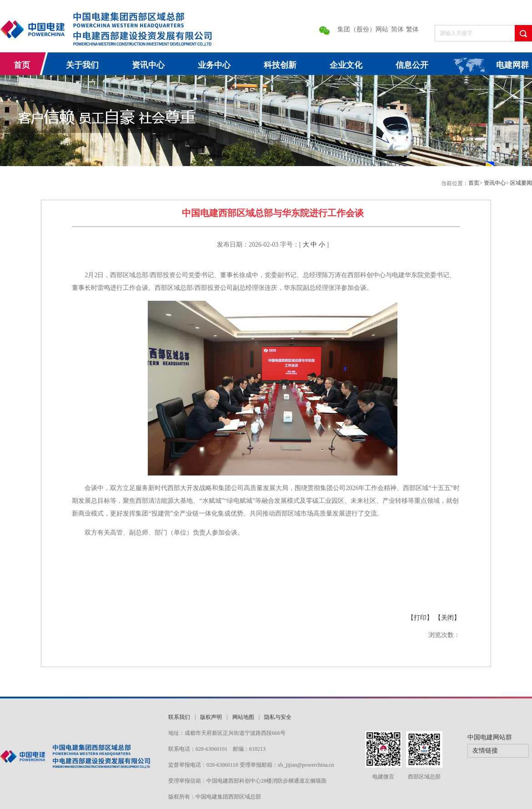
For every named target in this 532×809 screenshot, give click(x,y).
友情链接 (485, 751)
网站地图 (243, 717)
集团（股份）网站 (363, 29)
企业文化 (346, 65)
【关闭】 (447, 618)
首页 (22, 65)
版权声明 (211, 717)
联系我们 (179, 717)
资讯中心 (148, 65)
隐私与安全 (278, 717)
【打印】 (421, 618)
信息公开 (412, 65)
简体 (397, 29)
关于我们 (82, 65)
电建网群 (512, 65)
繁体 (412, 29)
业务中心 (214, 65)
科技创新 (280, 65)
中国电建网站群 (490, 737)
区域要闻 (521, 183)
